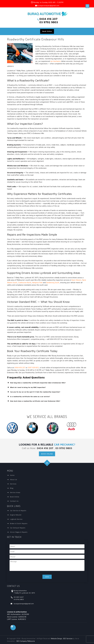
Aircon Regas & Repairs (19, 532)
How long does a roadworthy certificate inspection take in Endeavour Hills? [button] (36, 383)
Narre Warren (76, 280)
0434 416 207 (20, 368)
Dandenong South (53, 283)
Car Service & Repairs (18, 511)
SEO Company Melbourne (26, 641)
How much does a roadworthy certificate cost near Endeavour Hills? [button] (34, 401)
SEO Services (68, 639)
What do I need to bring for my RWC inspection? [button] (26, 387)
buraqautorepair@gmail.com (48, 6)
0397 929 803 (33, 368)
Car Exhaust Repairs (18, 528)
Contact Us (14, 501)
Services (13, 484)
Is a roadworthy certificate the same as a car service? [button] (29, 397)
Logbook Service (16, 519)
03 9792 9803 (64, 448)
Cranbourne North (25, 283)
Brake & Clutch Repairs (19, 523)
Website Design (56, 639)
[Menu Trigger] (87, 6)
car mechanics (56, 61)
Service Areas (15, 492)
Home (12, 475)
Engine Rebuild (16, 515)
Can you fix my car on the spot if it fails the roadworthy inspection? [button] (34, 392)
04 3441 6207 (19, 597)
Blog (12, 488)
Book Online (47, 31)
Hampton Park (37, 283)
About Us (13, 480)
